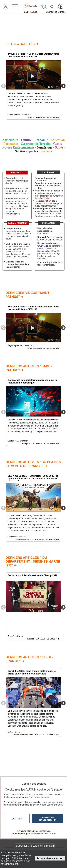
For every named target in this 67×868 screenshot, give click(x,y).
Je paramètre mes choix (50, 858)
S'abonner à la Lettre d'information (35, 846)
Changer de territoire (56, 12)
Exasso (31, 639)
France (31, 117)
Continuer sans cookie (48, 819)
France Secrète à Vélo (23, 734)
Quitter (17, 819)
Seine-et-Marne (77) (24, 539)
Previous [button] (3, 86)
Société (20, 151)
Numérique (45, 147)
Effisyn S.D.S (28, 444)
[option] (33, 85)
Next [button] (63, 86)
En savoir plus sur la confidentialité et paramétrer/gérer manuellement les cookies (34, 832)
